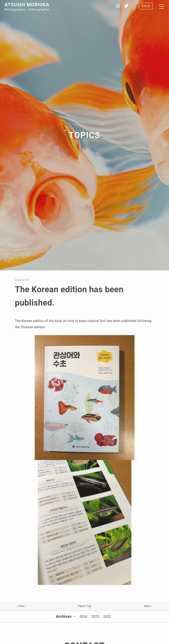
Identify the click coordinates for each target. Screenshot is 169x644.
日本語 (146, 6)
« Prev (21, 606)
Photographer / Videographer (27, 6)
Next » (148, 606)
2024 (83, 617)
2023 (95, 617)
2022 (107, 617)
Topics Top (84, 606)
